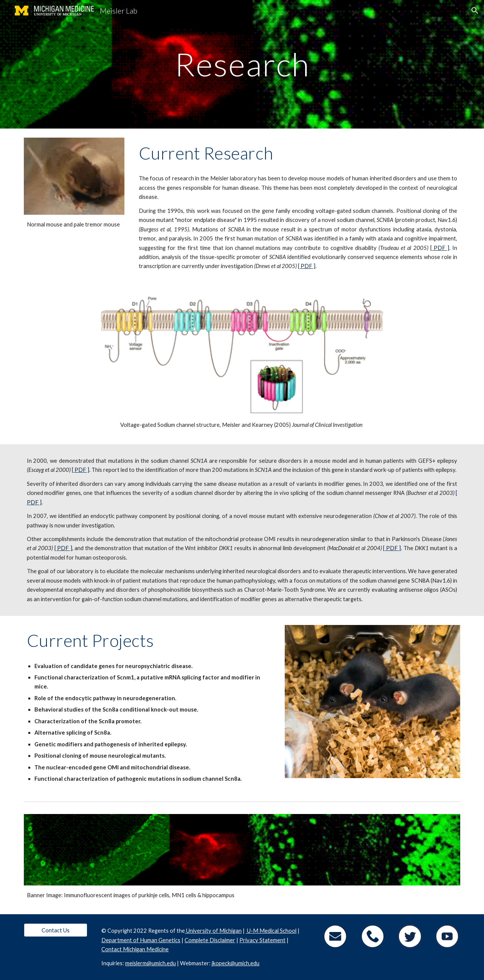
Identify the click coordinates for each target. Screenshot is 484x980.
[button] (475, 11)
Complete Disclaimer (210, 940)
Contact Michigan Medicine (135, 949)
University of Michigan (213, 931)
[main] (242, 64)
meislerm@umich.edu (150, 963)
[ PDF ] (440, 248)
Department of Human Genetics (141, 940)
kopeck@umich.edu (236, 963)
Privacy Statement (262, 940)
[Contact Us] (56, 930)
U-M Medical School (271, 931)
